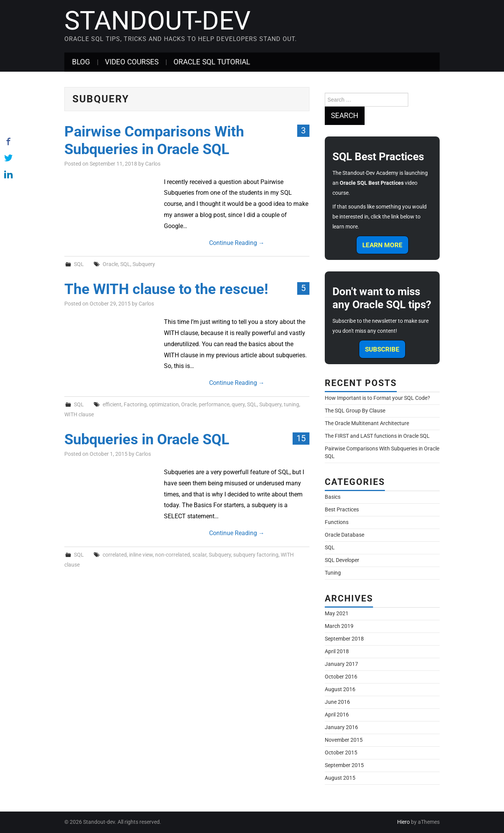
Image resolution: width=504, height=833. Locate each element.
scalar (199, 555)
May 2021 (337, 614)
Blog (81, 62)
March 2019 (339, 626)
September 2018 (344, 639)
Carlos (153, 164)
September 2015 (344, 765)
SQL (79, 264)
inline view (141, 555)
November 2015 (344, 740)
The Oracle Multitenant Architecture (367, 423)
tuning (291, 405)
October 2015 (341, 753)
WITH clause (79, 415)
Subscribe (382, 349)
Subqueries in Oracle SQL (147, 439)
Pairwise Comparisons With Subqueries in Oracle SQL (154, 140)
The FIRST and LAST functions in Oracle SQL (377, 436)
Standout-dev (157, 21)
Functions (337, 522)
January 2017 (341, 664)
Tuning (333, 573)
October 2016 (341, 677)
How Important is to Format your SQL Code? (377, 398)
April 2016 (337, 715)
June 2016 (337, 702)
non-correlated (173, 555)
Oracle (110, 264)
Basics (333, 497)
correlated (115, 555)
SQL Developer (342, 560)
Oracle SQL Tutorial (212, 62)
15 (301, 438)
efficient (112, 405)
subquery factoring (256, 555)
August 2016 (340, 689)
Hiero (403, 822)
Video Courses (132, 62)
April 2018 (337, 651)
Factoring (135, 405)
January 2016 (341, 727)
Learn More (382, 245)
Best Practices (342, 510)
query (238, 405)
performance (214, 405)
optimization (164, 405)
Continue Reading (237, 243)
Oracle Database (344, 535)
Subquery (144, 264)
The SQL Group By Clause (355, 411)
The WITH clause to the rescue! (166, 289)
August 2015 (340, 778)
